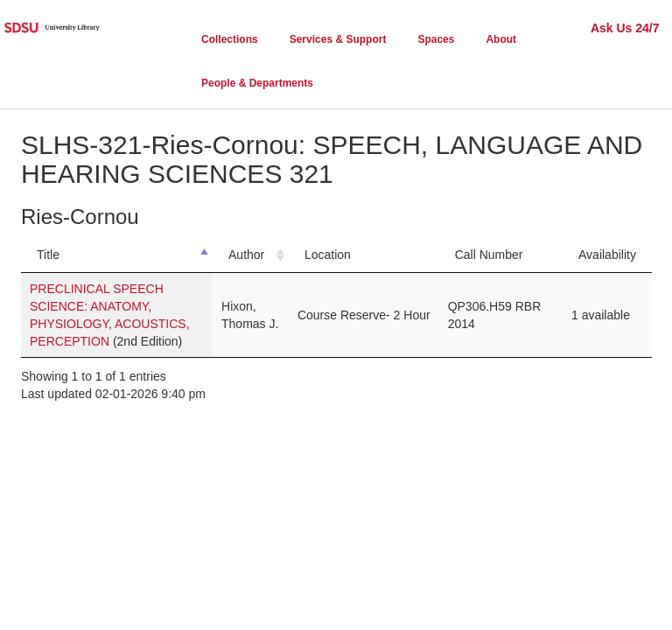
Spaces (436, 39)
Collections (230, 39)
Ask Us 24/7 (625, 28)
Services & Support (338, 39)
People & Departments (257, 83)
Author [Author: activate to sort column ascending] (246, 255)
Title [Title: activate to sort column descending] (48, 255)
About (501, 39)
